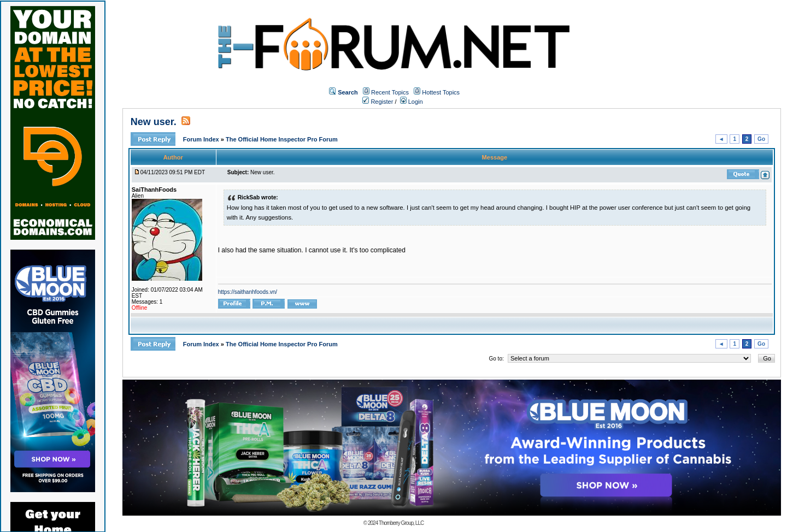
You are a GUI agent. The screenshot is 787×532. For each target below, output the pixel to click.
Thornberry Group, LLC (401, 523)
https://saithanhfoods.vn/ (248, 292)
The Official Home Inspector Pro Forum (282, 139)
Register (378, 102)
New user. (154, 122)
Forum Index (202, 139)
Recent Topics (390, 92)
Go (761, 139)
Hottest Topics (441, 92)
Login (412, 102)
